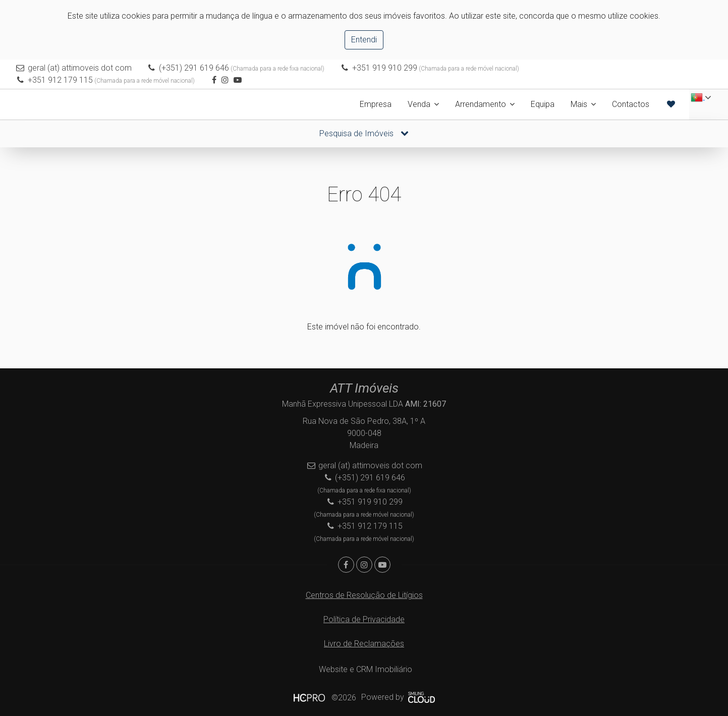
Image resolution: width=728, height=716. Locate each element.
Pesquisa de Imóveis (364, 133)
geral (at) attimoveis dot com (80, 68)
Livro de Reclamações (364, 644)
